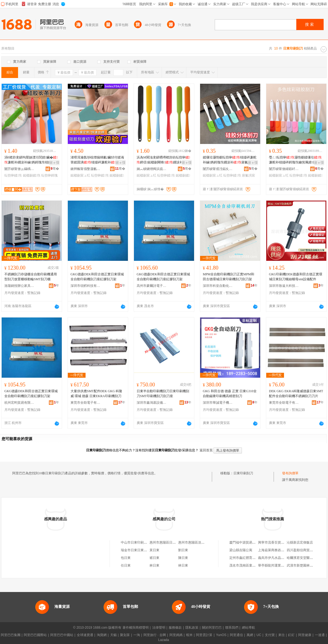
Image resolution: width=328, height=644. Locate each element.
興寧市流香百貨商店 (273, 542)
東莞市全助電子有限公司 (86, 403)
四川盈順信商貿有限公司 (305, 550)
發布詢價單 (290, 473)
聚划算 (125, 635)
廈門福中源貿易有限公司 (247, 542)
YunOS (221, 635)
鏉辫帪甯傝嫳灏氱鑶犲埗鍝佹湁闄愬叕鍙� (86, 169)
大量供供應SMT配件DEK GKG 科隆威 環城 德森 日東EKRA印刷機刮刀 (96, 394)
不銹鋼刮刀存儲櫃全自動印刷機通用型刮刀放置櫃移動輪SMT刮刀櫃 (31, 277)
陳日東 (183, 558)
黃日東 (154, 550)
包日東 (126, 558)
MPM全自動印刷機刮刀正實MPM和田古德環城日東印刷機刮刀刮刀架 (229, 277)
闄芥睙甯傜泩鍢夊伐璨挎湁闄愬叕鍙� (218, 169)
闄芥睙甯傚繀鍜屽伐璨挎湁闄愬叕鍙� (284, 169)
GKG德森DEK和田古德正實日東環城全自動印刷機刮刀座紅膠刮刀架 (97, 277)
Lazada (164, 640)
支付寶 (270, 635)
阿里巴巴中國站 (62, 635)
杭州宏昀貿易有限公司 (19, 403)
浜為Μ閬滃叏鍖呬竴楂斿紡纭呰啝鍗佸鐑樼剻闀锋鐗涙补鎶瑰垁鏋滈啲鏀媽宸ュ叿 (163, 160)
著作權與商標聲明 (136, 628)
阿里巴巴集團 (11, 635)
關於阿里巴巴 (212, 628)
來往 (282, 635)
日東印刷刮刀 (243, 473)
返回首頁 (206, 450)
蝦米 (189, 635)
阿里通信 (236, 635)
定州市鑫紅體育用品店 (246, 558)
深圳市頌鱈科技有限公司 (86, 286)
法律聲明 (159, 628)
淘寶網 (102, 635)
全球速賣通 (85, 635)
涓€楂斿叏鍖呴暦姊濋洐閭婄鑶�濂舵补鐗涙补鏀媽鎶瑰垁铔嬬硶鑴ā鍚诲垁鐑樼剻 (31, 160)
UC (259, 635)
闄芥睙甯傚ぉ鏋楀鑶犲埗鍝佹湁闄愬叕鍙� (19, 169)
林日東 (154, 565)
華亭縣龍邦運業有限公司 (276, 565)
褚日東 (154, 558)
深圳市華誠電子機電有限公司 (218, 403)
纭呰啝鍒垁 (13, 175)
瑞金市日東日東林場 (136, 550)
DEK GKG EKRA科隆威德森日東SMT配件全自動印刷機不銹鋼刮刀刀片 (296, 394)
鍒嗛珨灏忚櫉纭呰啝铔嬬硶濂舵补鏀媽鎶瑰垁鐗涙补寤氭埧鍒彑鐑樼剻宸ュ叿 (230, 160)
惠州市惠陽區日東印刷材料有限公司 (176, 542)
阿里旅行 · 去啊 (155, 635)
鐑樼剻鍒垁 (32, 175)
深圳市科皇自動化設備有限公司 (218, 286)
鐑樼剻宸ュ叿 (80, 175)
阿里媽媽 (176, 635)
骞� (55, 169)
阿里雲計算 (204, 635)
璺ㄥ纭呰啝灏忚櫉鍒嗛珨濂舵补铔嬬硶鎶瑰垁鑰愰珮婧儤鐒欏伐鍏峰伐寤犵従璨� (296, 160)
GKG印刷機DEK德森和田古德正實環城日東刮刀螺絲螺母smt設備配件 (296, 277)
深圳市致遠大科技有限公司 (284, 286)
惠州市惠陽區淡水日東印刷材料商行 (204, 542)
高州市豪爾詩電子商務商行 (152, 286)
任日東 (126, 565)
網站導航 (248, 628)
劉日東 (183, 550)
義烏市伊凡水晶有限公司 (276, 558)
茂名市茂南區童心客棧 (246, 565)
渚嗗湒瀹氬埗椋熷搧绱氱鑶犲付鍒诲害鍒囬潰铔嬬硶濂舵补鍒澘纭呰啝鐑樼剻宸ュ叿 (97, 160)
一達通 (320, 635)
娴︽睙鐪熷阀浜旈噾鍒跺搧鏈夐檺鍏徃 (152, 169)
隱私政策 (192, 628)
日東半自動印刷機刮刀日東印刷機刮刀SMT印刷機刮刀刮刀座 (163, 394)
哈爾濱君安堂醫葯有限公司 (306, 558)
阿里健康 (305, 635)
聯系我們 (232, 628)
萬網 (250, 635)
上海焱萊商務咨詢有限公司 (278, 550)
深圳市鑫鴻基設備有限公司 (152, 403)
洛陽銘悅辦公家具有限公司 (19, 286)
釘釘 (291, 635)
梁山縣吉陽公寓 (241, 550)
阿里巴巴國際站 (35, 635)
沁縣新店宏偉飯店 (300, 542)
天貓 (113, 635)
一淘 (137, 635)
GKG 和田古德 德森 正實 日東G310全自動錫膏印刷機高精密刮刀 (230, 394)
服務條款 (175, 628)
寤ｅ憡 (54, 163)
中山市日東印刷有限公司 (139, 542)
